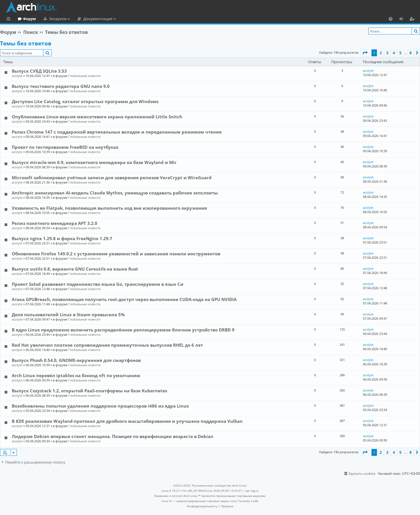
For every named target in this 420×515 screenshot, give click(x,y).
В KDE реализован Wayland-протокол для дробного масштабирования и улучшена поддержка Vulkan (127, 421)
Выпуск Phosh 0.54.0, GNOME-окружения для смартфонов (76, 360)
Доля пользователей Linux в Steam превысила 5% (68, 315)
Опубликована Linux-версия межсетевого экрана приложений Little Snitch (97, 117)
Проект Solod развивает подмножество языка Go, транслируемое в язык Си (98, 284)
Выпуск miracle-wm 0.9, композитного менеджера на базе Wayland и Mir (94, 162)
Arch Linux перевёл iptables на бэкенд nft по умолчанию (76, 375)
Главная (26, 19)
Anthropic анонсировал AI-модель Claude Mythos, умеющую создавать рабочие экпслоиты (115, 193)
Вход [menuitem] (403, 20)
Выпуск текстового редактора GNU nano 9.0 (61, 86)
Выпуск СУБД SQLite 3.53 (39, 71)
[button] (365, 53)
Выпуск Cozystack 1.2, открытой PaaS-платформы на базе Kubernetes (89, 391)
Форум (53, 19)
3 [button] (387, 53)
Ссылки (10, 20)
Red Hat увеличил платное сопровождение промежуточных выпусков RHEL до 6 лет (107, 345)
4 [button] (394, 53)
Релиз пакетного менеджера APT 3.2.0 (55, 223)
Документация (121, 19)
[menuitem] (391, 19)
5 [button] (400, 53)
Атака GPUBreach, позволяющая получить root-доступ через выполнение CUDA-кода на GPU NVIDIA (124, 299)
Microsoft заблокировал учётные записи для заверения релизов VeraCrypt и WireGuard (112, 178)
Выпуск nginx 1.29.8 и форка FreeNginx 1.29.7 (62, 238)
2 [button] (381, 53)
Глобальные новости (84, 76)
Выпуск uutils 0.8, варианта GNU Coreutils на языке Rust (75, 269)
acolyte (17, 76)
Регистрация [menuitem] (413, 20)
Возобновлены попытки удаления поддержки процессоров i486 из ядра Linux (100, 406)
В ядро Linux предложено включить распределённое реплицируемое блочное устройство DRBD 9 (123, 330)
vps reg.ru (252, 491)
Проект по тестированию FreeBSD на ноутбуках (65, 147)
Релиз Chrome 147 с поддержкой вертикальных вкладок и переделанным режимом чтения (117, 132)
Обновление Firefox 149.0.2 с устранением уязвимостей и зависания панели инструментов (116, 254)
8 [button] (411, 53)
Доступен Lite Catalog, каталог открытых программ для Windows (85, 101)
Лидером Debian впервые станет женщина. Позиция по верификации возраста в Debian (113, 436)
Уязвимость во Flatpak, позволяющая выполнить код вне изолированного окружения (109, 208)
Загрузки (81, 19)
